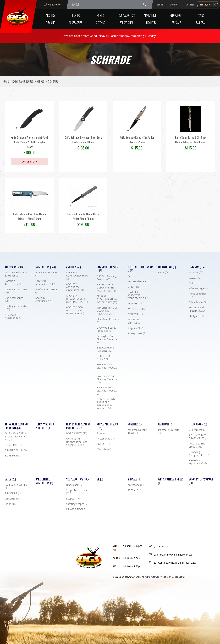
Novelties (151, 23)
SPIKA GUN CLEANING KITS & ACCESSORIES (107, 299)
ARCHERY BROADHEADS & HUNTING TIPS (77, 299)
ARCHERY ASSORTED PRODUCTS (75, 287)
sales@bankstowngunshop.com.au (171, 555)
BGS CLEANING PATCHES (106, 349)
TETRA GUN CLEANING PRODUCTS (16, 426)
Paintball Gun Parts (169, 431)
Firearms (76, 15)
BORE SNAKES (77, 433)
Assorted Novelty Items (137, 431)
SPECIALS (134, 490)
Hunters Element (138, 281)
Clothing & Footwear (140, 269)
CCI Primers (197, 430)
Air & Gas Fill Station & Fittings (16, 274)
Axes (101, 433)
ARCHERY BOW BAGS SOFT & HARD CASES (75, 310)
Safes (201, 15)
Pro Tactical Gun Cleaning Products (107, 379)
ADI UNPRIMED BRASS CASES (198, 437)
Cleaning (50, 23)
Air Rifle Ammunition (47, 274)
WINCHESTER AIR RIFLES (171, 481)
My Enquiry (208, 4)
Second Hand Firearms (197, 309)
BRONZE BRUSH (16, 450)
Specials (176, 23)
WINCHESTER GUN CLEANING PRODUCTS (107, 311)
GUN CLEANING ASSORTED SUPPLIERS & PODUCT (106, 404)
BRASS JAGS (13, 445)
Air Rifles (196, 273)
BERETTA (135, 314)
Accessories (76, 23)
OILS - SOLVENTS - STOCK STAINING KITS (15, 436)
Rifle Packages (199, 288)
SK (100, 479)
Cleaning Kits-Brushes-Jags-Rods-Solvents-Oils (77, 442)
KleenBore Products (108, 321)
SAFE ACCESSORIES (16, 486)
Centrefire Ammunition (45, 282)
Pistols (194, 283)
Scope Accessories (77, 492)
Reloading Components (199, 454)
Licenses (190, 4)
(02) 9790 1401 (53, 4)
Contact (174, 4)
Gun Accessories (14, 299)
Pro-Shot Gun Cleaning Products (107, 368)
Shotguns (196, 316)
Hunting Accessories (16, 308)
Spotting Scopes (77, 504)
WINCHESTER (137, 309)
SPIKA (133, 287)
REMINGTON (136, 304)
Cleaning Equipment (108, 269)
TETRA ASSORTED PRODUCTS (45, 426)
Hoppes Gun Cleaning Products (78, 426)
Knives (100, 15)
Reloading (175, 15)
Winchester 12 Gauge (201, 481)
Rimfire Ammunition (46, 291)
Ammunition (150, 15)
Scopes (73, 499)
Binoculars (74, 485)
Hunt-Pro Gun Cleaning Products (107, 391)
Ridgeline (135, 328)
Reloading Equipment (198, 462)
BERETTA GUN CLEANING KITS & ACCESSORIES (107, 288)
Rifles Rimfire (198, 302)
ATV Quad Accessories (13, 316)
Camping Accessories (13, 282)
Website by (173, 577)
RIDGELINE (13, 493)
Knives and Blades (23, 81)
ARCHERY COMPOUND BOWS (77, 276)
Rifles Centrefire (198, 295)
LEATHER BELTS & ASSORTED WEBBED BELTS (138, 295)
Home (6, 81)
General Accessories (16, 291)
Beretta (134, 276)
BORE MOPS (13, 456)
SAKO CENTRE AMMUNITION (44, 481)
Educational (126, 23)
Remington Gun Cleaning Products (107, 339)
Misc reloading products (197, 445)
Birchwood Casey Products (106, 329)
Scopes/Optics (127, 15)
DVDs (163, 273)
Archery (50, 15)
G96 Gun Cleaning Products (107, 278)
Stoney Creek (136, 333)
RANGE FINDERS (77, 509)
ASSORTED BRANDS (135, 321)
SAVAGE (195, 278)
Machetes (104, 449)
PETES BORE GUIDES (104, 358)
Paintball (201, 23)
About (160, 4)
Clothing (100, 23)
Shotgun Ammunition (44, 299)
